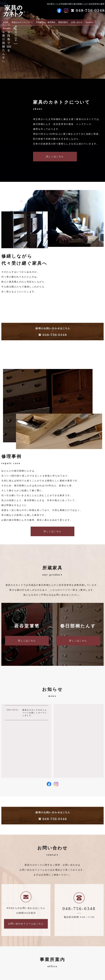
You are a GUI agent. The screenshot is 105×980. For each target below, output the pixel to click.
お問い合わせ (74, 21)
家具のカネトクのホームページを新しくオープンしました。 (35, 713)
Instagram (95, 21)
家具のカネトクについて (23, 21)
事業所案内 (62, 21)
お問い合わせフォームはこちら (26, 924)
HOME (8, 21)
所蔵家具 (40, 21)
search (102, 22)
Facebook (85, 21)
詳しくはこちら (55, 156)
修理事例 (51, 21)
